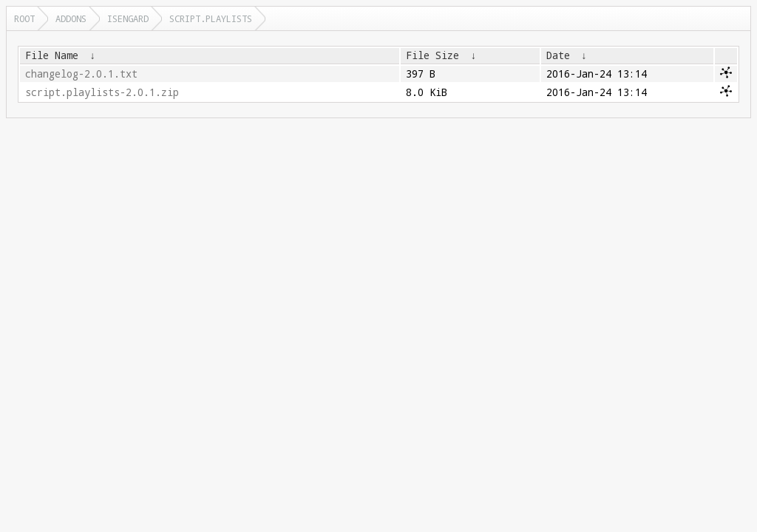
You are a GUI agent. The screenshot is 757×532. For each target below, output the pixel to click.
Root (24, 18)
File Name (52, 55)
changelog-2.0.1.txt (81, 74)
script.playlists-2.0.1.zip (102, 92)
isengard (128, 18)
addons (71, 18)
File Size (432, 55)
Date (558, 55)
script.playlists (211, 18)
